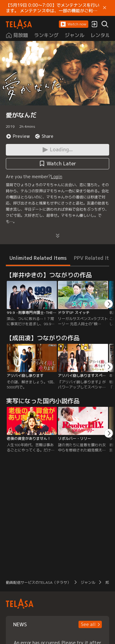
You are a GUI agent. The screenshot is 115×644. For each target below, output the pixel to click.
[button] (74, 24)
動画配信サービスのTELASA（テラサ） (38, 582)
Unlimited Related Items (38, 258)
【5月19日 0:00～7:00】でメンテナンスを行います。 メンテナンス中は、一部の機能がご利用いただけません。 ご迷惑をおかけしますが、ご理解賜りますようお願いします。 (53, 8)
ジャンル (88, 582)
